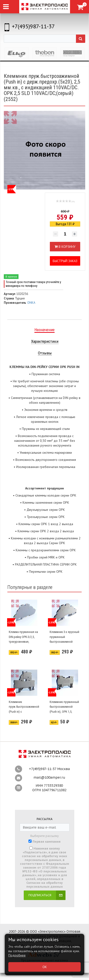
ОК (45, 967)
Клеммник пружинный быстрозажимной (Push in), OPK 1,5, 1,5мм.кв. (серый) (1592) (64, 712)
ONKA (31, 303)
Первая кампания (47, 842)
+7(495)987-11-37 (33, 26)
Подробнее (17, 955)
